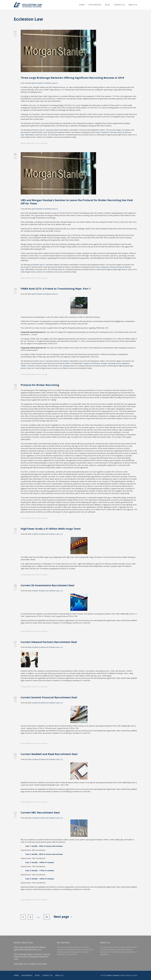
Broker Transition (113, 975)
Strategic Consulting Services (111, 363)
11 (47, 917)
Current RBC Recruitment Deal (40, 812)
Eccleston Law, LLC (56, 534)
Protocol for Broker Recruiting (40, 385)
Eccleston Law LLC (51, 83)
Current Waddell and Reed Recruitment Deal (49, 754)
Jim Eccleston (38, 83)
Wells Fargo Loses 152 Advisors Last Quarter (30, 964)
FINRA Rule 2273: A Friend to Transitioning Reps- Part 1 (56, 289)
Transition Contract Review (37, 366)
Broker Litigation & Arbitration (89, 363)
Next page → (63, 917)
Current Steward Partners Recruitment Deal (49, 642)
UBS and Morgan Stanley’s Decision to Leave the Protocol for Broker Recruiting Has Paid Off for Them (77, 202)
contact (39, 137)
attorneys (55, 135)
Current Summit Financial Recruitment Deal (49, 697)
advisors (66, 130)
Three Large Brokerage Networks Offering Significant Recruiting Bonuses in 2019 (72, 78)
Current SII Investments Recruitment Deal (47, 585)
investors (56, 130)
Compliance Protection (109, 132)
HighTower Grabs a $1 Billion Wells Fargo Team (51, 529)
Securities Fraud (94, 132)
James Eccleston (40, 534)
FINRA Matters (30, 135)
